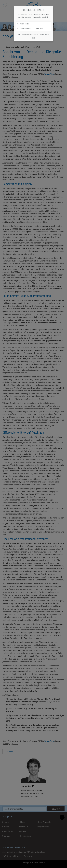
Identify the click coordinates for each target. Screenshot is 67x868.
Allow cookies (24, 24)
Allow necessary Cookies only (30, 29)
